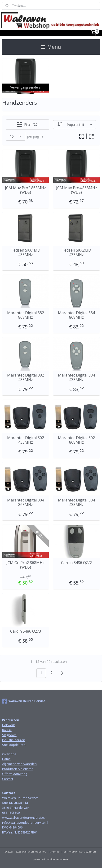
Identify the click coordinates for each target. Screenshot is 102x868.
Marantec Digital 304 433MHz (76, 502)
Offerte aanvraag (15, 774)
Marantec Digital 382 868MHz (26, 315)
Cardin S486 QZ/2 (76, 563)
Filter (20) (28, 124)
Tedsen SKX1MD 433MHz (26, 253)
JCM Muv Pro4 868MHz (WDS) (77, 190)
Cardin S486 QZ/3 (26, 631)
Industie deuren (14, 740)
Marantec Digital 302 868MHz (76, 440)
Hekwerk (9, 725)
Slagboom (9, 735)
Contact (8, 779)
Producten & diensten (18, 769)
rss (64, 851)
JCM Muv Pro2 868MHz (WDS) (25, 190)
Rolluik (7, 730)
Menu (51, 47)
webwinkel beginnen (83, 851)
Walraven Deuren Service (24, 701)
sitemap (55, 851)
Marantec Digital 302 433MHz (26, 440)
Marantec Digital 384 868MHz (76, 315)
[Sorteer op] (75, 125)
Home (6, 759)
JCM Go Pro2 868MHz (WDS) (25, 565)
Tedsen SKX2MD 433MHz (76, 253)
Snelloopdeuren (14, 745)
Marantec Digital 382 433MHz (26, 377)
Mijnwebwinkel (59, 859)
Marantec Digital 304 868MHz (26, 502)
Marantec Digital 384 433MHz (76, 377)
